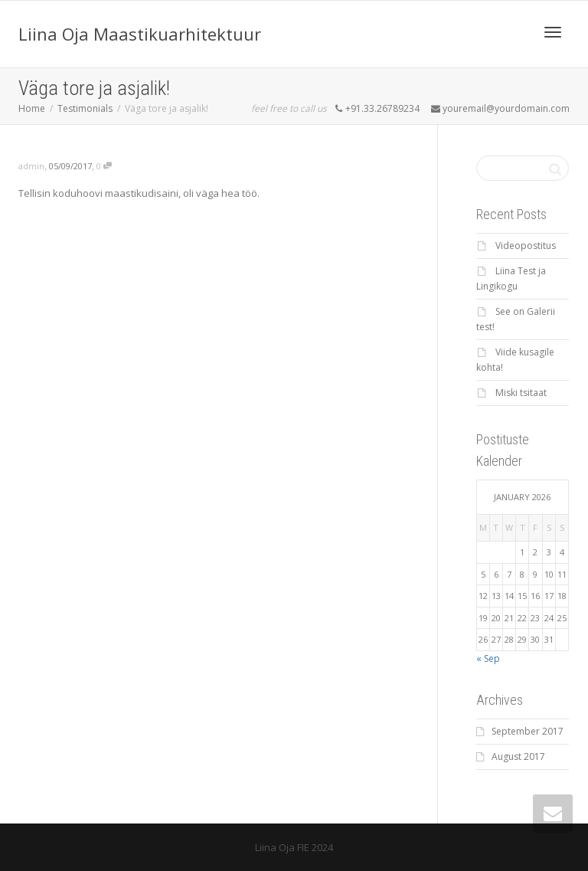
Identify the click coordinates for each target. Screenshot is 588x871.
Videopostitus (526, 246)
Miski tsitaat (521, 393)
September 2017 (528, 731)
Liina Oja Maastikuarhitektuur (140, 34)
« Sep (488, 658)
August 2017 (518, 756)
